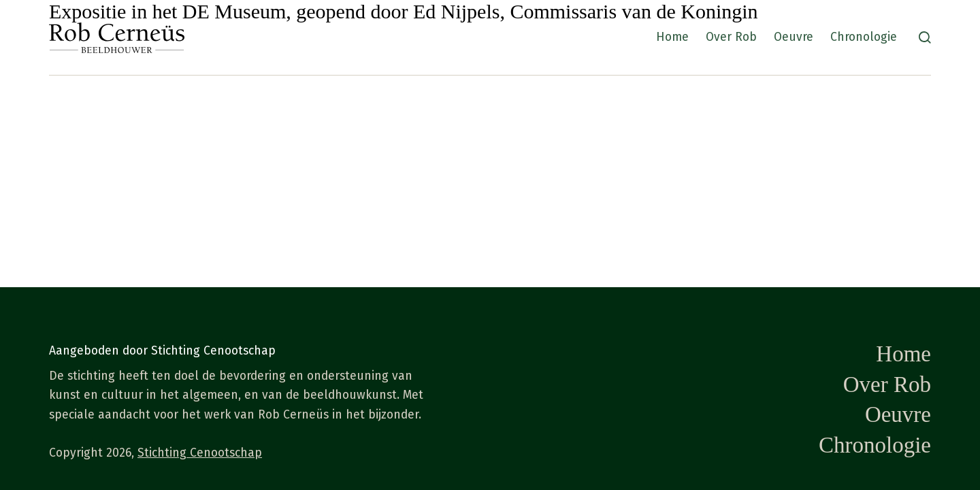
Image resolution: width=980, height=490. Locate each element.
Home (672, 37)
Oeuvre (794, 37)
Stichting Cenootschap (200, 453)
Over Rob (731, 37)
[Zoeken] (925, 37)
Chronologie (864, 37)
